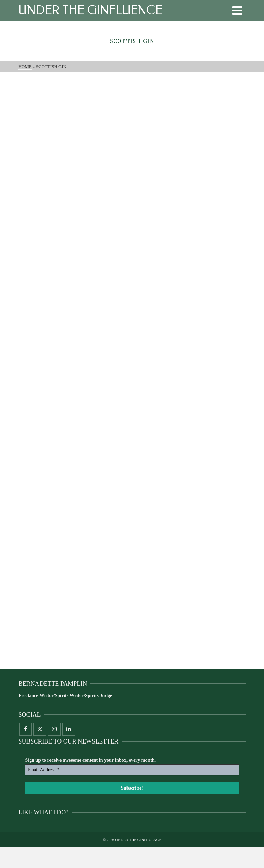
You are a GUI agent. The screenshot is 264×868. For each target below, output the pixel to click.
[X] (40, 729)
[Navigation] (237, 10)
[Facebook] (25, 729)
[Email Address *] (132, 770)
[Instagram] (54, 729)
